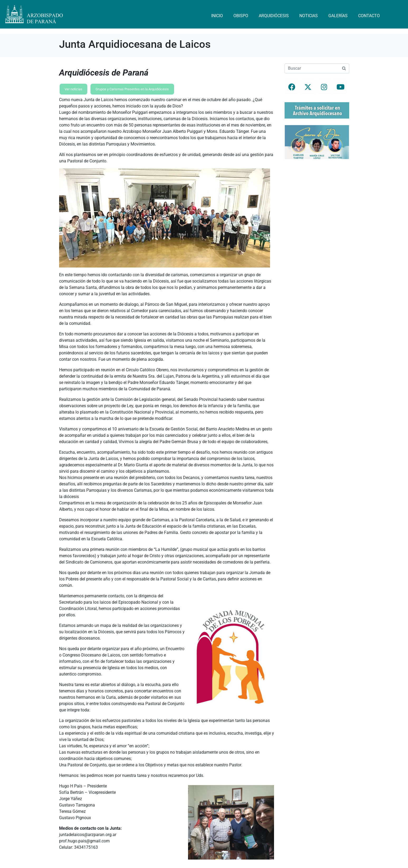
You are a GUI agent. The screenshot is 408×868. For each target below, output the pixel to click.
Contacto (369, 16)
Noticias (309, 16)
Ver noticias (73, 89)
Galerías (338, 16)
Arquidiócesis (274, 16)
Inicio (217, 16)
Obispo (241, 16)
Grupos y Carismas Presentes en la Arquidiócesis (132, 89)
